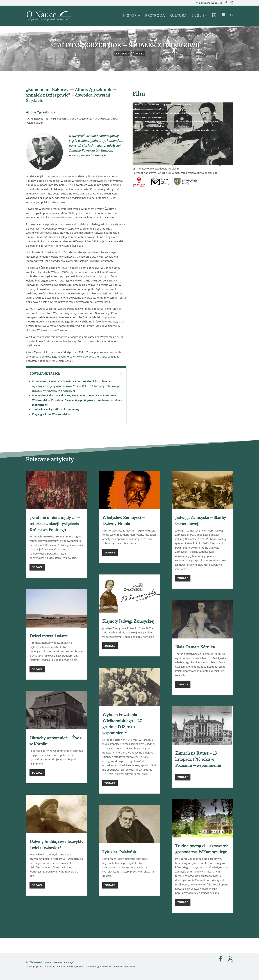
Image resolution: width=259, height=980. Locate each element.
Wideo (139, 53)
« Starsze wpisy (36, 920)
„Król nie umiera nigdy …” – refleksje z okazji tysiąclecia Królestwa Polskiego (54, 523)
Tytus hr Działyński (120, 852)
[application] (183, 131)
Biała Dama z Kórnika (195, 647)
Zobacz (37, 567)
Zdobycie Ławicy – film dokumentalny (56, 409)
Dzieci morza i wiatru (49, 636)
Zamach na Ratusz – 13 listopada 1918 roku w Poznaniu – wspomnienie (198, 759)
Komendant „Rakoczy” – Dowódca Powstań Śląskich (64, 381)
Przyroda (155, 16)
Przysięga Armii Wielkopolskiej (51, 414)
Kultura (178, 16)
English (199, 16)
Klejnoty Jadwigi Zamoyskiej (128, 621)
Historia (132, 16)
